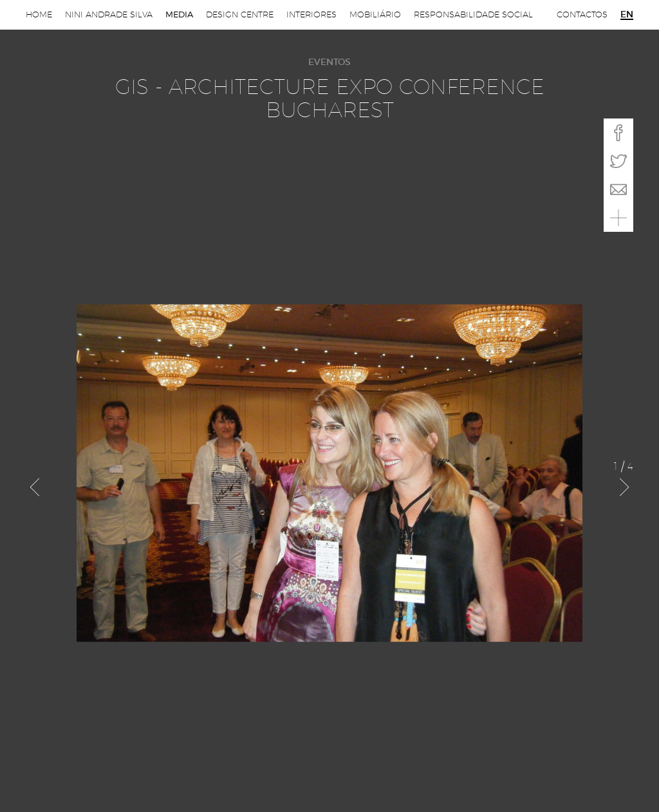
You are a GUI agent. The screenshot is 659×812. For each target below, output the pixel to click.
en (627, 15)
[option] (330, 473)
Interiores (311, 14)
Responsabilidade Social (473, 14)
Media (179, 14)
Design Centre (240, 14)
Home (39, 14)
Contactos (582, 14)
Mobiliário (375, 14)
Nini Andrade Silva (109, 14)
